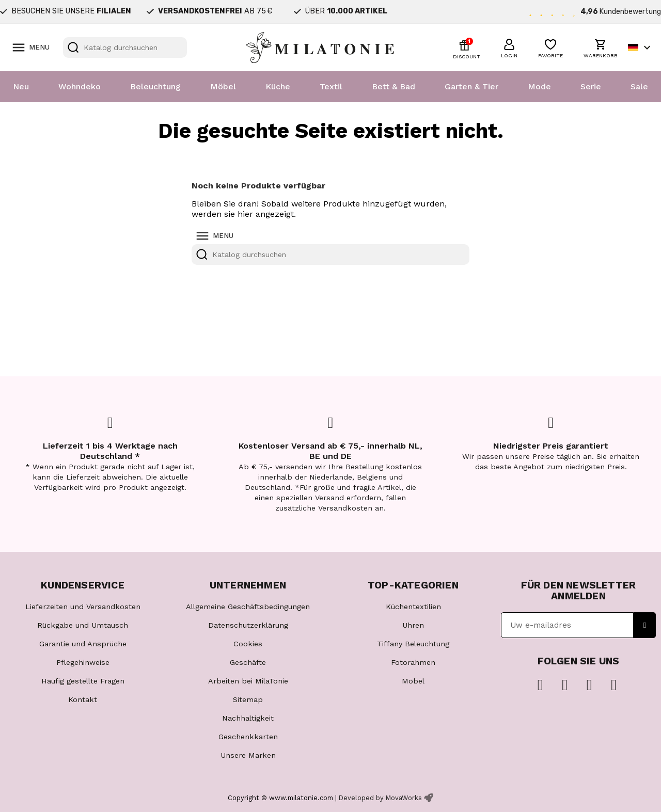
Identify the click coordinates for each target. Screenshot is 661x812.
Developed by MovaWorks (380, 798)
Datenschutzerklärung (248, 625)
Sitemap (248, 699)
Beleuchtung (155, 86)
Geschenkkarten (248, 737)
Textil (331, 86)
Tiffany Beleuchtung (413, 644)
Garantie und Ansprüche (83, 644)
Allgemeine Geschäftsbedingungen (248, 607)
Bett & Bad (394, 86)
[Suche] (125, 47)
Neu (21, 86)
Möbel (223, 86)
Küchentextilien (413, 607)
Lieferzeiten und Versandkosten (83, 607)
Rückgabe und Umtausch (83, 625)
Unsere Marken (248, 755)
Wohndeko (80, 86)
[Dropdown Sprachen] (641, 47)
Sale (639, 86)
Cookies (248, 644)
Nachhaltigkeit (248, 718)
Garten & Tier (471, 86)
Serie (591, 86)
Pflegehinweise (83, 662)
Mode (539, 86)
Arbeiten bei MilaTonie (248, 681)
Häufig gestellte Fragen (83, 681)
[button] (509, 47)
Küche (278, 86)
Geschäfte (248, 662)
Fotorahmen (413, 662)
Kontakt (83, 699)
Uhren (413, 625)
